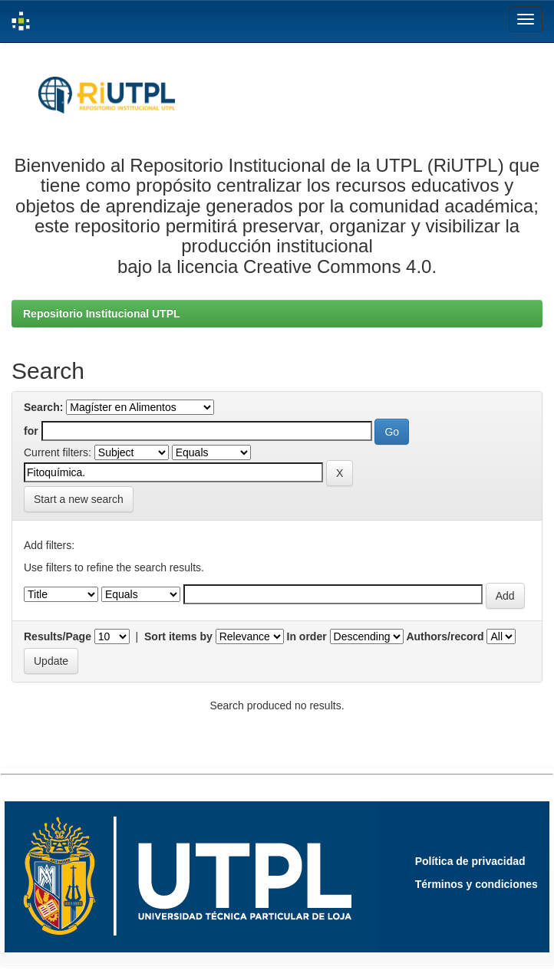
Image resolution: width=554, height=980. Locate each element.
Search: (43, 407)
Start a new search (79, 499)
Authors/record (445, 636)
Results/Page (58, 636)
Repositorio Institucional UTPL (102, 314)
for (31, 431)
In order (307, 636)
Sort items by (178, 636)
